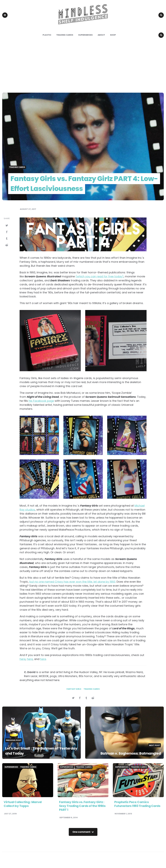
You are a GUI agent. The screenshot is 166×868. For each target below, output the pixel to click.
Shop (113, 40)
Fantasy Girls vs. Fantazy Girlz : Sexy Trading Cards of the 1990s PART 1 (82, 811)
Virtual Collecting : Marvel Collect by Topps (23, 809)
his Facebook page (41, 406)
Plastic (47, 40)
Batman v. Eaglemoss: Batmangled (127, 758)
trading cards (92, 694)
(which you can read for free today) (100, 281)
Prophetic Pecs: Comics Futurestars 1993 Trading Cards (137, 809)
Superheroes (85, 40)
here (23, 664)
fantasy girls (74, 694)
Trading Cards (65, 40)
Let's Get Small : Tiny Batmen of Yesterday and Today (35, 755)
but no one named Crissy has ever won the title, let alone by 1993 (72, 586)
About (101, 40)
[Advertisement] (83, 70)
